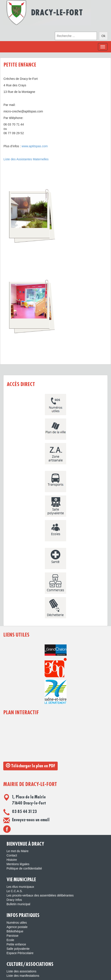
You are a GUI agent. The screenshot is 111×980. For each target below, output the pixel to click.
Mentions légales (18, 864)
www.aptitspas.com (35, 146)
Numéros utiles (17, 923)
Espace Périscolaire (20, 953)
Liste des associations (21, 971)
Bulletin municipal (18, 904)
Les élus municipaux (20, 887)
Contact (12, 855)
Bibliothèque (15, 931)
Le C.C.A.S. (15, 891)
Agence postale (17, 927)
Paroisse (12, 936)
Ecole (10, 940)
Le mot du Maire (18, 851)
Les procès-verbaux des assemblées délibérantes (40, 895)
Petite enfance (16, 944)
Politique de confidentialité (24, 868)
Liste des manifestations (23, 976)
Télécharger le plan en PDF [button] (30, 766)
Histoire (12, 860)
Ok (103, 36)
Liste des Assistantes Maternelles (26, 159)
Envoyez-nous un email (31, 820)
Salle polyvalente (18, 949)
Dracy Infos (14, 900)
